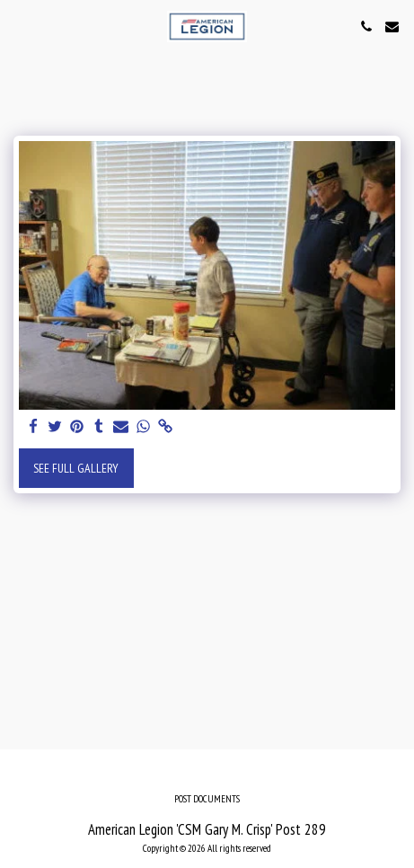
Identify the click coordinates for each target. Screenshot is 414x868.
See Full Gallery (76, 468)
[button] (20, 26)
